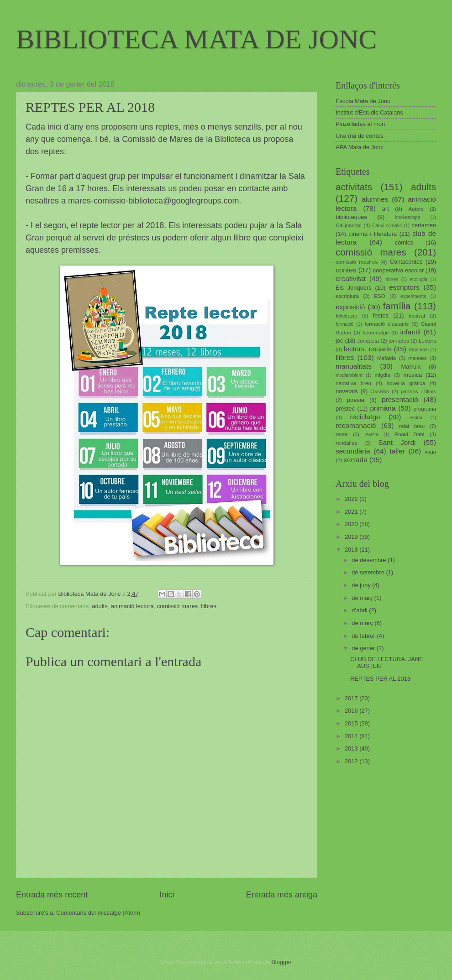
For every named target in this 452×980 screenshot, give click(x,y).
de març (363, 623)
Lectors (427, 341)
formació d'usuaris (387, 324)
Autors (416, 209)
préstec (345, 409)
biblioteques (351, 217)
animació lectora (132, 606)
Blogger (281, 962)
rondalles (346, 443)
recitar (416, 418)
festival (417, 316)
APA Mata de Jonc (360, 147)
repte (342, 434)
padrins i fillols (418, 391)
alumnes (375, 199)
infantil (411, 332)
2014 (352, 736)
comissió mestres (357, 262)
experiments (413, 296)
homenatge (376, 333)
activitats (354, 187)
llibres (209, 606)
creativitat (351, 279)
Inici (167, 895)
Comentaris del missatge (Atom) (98, 913)
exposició (350, 307)
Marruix (411, 367)
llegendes (419, 350)
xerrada (355, 460)
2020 (352, 524)
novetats (347, 391)
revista (372, 435)
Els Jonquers (354, 288)
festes (381, 315)
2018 (352, 550)
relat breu (412, 426)
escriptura (347, 296)
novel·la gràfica (406, 383)
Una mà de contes (360, 136)
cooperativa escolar (399, 270)
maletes (418, 358)
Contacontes (406, 262)
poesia (356, 400)
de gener (364, 648)
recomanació (356, 425)
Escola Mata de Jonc (363, 101)
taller (397, 451)
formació (344, 324)
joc (339, 341)
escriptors (404, 287)
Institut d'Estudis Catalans (369, 112)
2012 (352, 761)
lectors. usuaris (368, 349)
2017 (352, 698)
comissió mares (177, 606)
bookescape (408, 217)
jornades (399, 341)
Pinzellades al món (360, 124)
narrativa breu (353, 383)
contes (346, 270)
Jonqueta (368, 341)
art (386, 209)
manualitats (354, 366)
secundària (353, 451)
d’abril (360, 610)
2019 (352, 537)
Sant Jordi (397, 442)
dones (392, 279)
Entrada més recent (52, 895)
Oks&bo (380, 391)
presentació (400, 399)
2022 (352, 499)
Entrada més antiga (282, 895)
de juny (362, 585)
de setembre (369, 572)
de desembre (370, 560)
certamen (424, 225)
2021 (352, 512)
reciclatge (365, 417)
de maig (363, 598)
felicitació (347, 316)
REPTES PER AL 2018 (380, 679)
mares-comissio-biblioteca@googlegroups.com (153, 201)
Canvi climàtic (387, 226)
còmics (404, 242)
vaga (430, 452)
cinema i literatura (373, 234)
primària (383, 408)
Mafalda (386, 358)
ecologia (419, 279)
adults (100, 606)
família (397, 306)
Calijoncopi (349, 225)
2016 (352, 711)
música (413, 375)
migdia (383, 375)
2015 (352, 723)
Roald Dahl (410, 434)
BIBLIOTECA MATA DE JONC (196, 39)
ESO (379, 296)
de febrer (364, 636)
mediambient (349, 375)
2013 (352, 748)
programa (425, 409)
